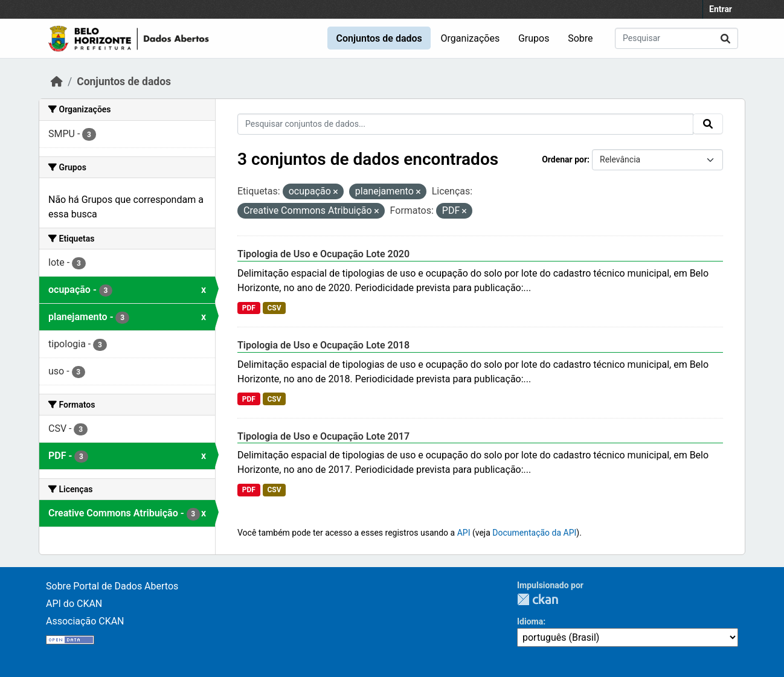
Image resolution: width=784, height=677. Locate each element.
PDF (249, 308)
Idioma (530, 621)
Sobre (580, 38)
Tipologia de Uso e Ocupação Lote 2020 (323, 254)
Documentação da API (534, 533)
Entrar (721, 9)
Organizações (471, 38)
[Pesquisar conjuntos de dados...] (676, 38)
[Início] (57, 82)
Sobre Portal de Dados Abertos (112, 586)
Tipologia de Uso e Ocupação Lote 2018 (323, 345)
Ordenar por (564, 159)
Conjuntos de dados (379, 38)
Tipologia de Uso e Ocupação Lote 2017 (323, 436)
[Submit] (725, 38)
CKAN (538, 599)
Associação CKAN (85, 621)
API (464, 533)
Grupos (534, 38)
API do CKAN (74, 604)
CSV (274, 308)
